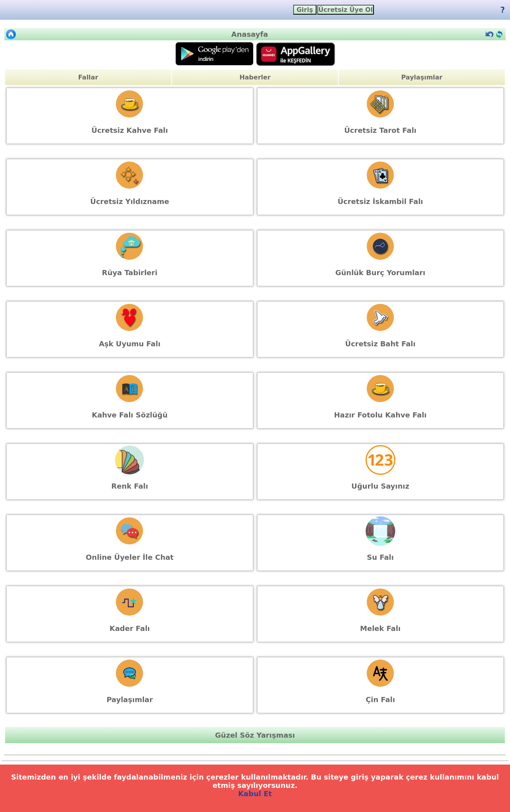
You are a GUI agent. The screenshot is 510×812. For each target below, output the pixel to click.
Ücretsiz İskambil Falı (380, 201)
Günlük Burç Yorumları (380, 273)
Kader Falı (130, 628)
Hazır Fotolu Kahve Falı (380, 415)
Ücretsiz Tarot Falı (380, 130)
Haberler (255, 77)
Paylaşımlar (422, 77)
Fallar (88, 77)
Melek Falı (380, 628)
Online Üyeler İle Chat (130, 557)
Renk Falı (130, 486)
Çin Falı (380, 700)
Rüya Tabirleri (130, 273)
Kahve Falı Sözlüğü (130, 415)
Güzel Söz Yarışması (255, 735)
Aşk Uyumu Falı (130, 344)
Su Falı (380, 557)
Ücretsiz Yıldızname (130, 201)
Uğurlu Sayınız (380, 486)
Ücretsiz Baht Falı (380, 344)
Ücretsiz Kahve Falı (130, 130)
